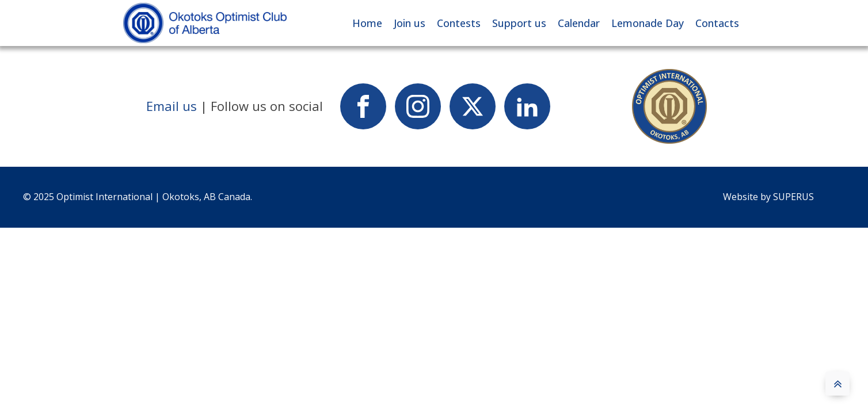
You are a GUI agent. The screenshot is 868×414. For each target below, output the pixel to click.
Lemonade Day (648, 23)
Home (367, 23)
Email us (172, 106)
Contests (459, 23)
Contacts (717, 23)
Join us (410, 23)
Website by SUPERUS (770, 197)
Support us (519, 23)
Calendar (579, 23)
